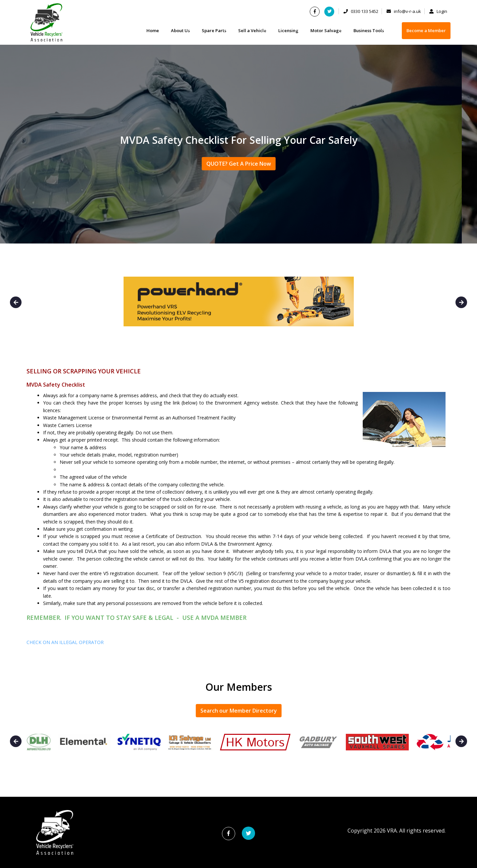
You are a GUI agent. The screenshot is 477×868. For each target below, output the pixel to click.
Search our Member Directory (239, 711)
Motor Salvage (326, 30)
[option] (238, 305)
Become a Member (426, 30)
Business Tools (369, 30)
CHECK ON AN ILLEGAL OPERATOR (65, 642)
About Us (180, 30)
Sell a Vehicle (252, 30)
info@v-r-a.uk (404, 11)
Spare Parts (214, 30)
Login (438, 11)
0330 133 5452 (361, 11)
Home (153, 30)
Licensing (288, 30)
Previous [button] (16, 302)
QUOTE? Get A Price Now (239, 164)
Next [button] (461, 302)
